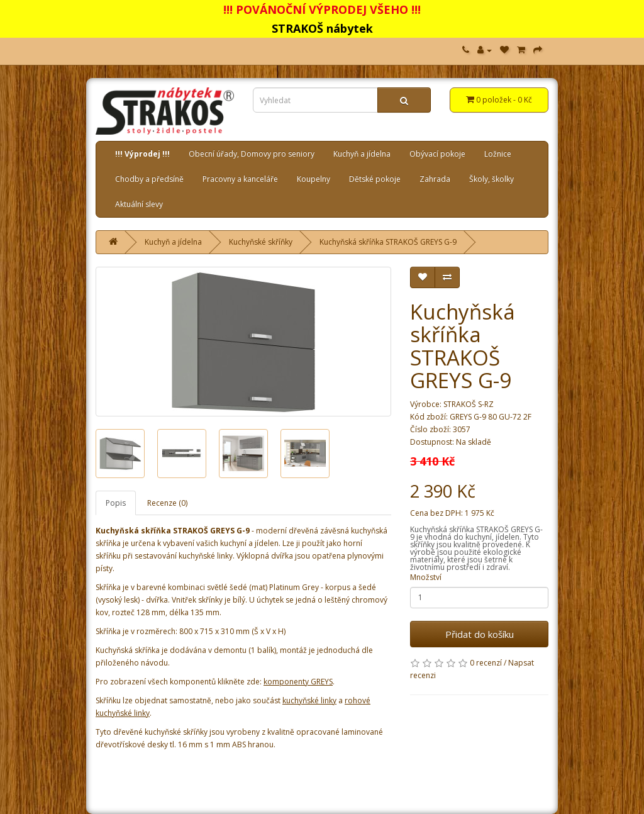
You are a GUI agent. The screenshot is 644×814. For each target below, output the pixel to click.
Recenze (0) (167, 503)
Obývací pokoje (437, 154)
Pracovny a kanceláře (240, 179)
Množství (426, 577)
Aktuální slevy (139, 204)
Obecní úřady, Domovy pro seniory (252, 154)
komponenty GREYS (298, 682)
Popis (116, 503)
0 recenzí (486, 663)
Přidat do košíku (480, 634)
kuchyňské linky (309, 700)
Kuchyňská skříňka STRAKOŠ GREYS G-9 (388, 242)
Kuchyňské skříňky (261, 242)
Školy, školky (491, 179)
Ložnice (498, 154)
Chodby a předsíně (149, 179)
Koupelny (314, 179)
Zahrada (435, 179)
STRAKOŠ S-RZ (469, 404)
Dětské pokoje (375, 179)
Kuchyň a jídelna (362, 154)
